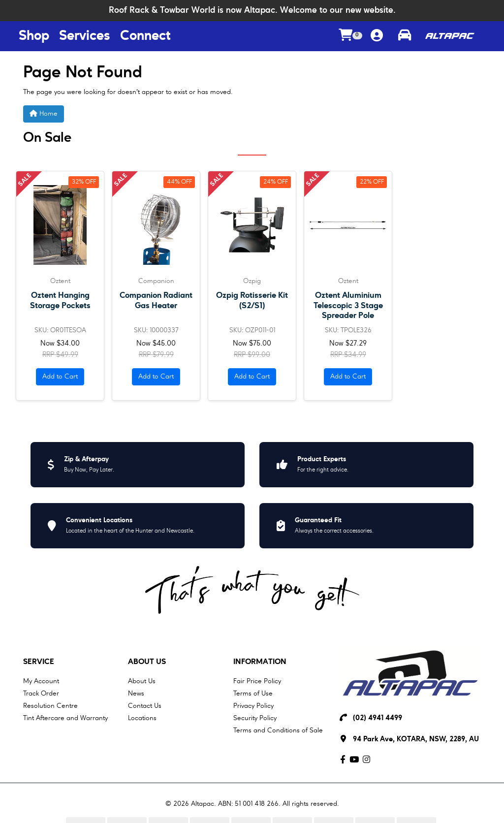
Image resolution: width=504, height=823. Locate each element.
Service (39, 662)
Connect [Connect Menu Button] (145, 36)
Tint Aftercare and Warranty (65, 718)
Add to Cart (60, 377)
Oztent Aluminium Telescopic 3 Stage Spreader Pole (348, 305)
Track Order (41, 694)
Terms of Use (253, 694)
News (136, 694)
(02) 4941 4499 (378, 718)
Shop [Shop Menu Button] (34, 36)
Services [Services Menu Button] (85, 36)
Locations (142, 718)
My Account (41, 681)
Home (44, 113)
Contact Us (145, 706)
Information (260, 662)
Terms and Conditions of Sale (278, 730)
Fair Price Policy (257, 681)
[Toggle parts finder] (405, 36)
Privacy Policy (253, 706)
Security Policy (255, 718)
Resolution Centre (50, 706)
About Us (147, 662)
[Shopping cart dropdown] (350, 36)
